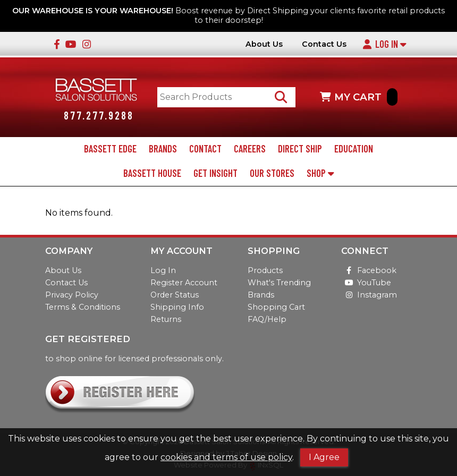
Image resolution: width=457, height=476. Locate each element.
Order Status (175, 295)
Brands (163, 149)
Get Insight (215, 173)
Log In (384, 44)
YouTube (366, 283)
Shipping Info (177, 307)
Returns (166, 319)
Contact (205, 149)
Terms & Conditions (83, 307)
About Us (264, 44)
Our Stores (272, 173)
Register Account (184, 283)
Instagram (369, 295)
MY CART (359, 97)
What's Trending (279, 283)
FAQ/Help (267, 319)
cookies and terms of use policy (226, 457)
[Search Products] (281, 97)
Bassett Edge (110, 149)
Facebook (369, 270)
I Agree (324, 457)
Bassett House (152, 173)
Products (265, 270)
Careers (250, 149)
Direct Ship (300, 149)
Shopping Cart (276, 307)
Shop (320, 173)
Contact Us (324, 44)
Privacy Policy (72, 295)
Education (354, 149)
